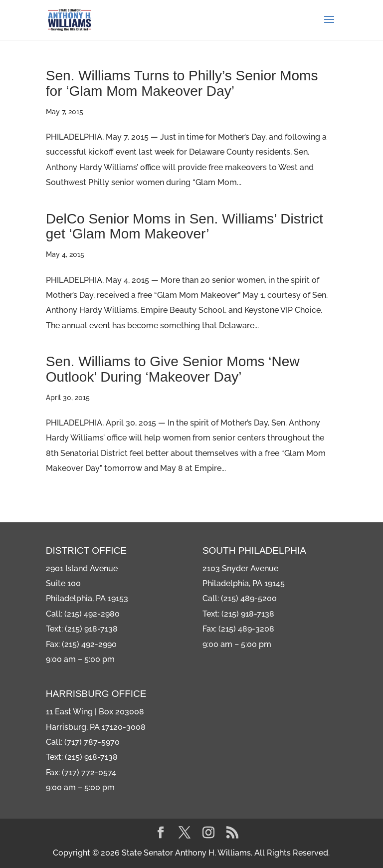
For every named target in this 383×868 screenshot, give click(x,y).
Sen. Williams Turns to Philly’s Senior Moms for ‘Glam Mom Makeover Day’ (182, 83)
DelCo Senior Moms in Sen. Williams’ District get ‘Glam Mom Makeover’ (185, 226)
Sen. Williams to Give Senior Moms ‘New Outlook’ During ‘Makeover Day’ (173, 369)
